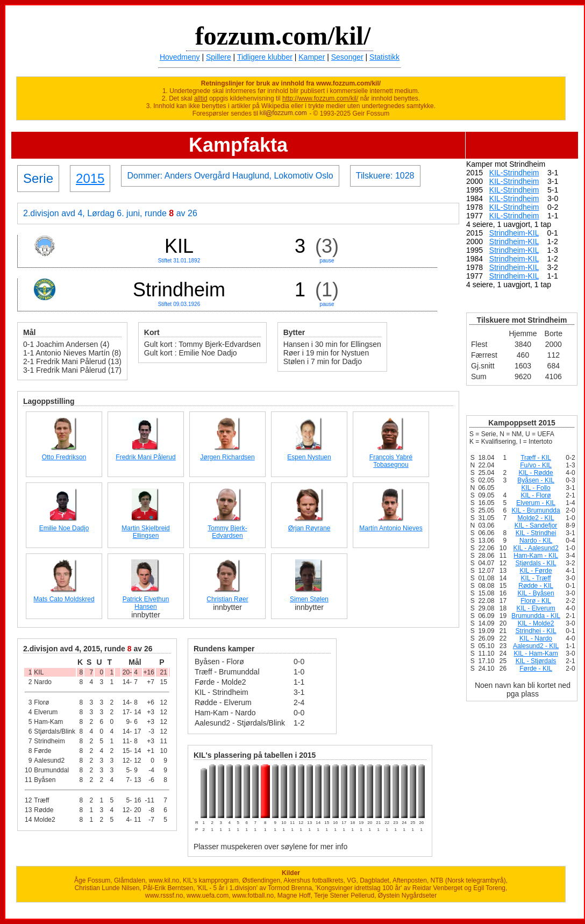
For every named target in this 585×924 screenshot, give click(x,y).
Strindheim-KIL (514, 233)
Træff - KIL (536, 458)
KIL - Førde (536, 571)
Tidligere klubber (265, 57)
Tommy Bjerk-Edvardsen (227, 532)
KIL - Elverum (536, 608)
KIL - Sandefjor (536, 525)
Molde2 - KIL (536, 518)
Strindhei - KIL (536, 631)
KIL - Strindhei (536, 533)
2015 (90, 178)
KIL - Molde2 (536, 623)
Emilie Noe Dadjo (64, 528)
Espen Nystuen (309, 457)
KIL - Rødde (536, 473)
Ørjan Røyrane (309, 528)
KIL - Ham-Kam (536, 653)
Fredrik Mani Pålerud (145, 457)
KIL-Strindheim (514, 173)
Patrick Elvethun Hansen (146, 603)
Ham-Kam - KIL (536, 556)
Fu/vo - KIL (536, 465)
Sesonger (347, 57)
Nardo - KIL (536, 541)
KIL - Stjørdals (536, 661)
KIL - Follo (536, 488)
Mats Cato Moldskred (64, 599)
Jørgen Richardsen (227, 457)
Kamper (312, 57)
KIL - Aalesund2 (536, 548)
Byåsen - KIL (536, 480)
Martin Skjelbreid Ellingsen (145, 532)
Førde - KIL (536, 669)
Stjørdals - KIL (536, 563)
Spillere (219, 57)
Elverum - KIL (536, 503)
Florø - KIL (536, 601)
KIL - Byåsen (536, 593)
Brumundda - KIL (536, 616)
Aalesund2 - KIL (536, 646)
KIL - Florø (536, 495)
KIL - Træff (536, 578)
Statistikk (384, 57)
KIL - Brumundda (536, 510)
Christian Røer (227, 599)
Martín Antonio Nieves (391, 528)
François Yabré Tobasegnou (391, 461)
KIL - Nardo (536, 638)
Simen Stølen (309, 599)
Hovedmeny (180, 57)
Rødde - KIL (536, 586)
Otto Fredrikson (64, 457)
